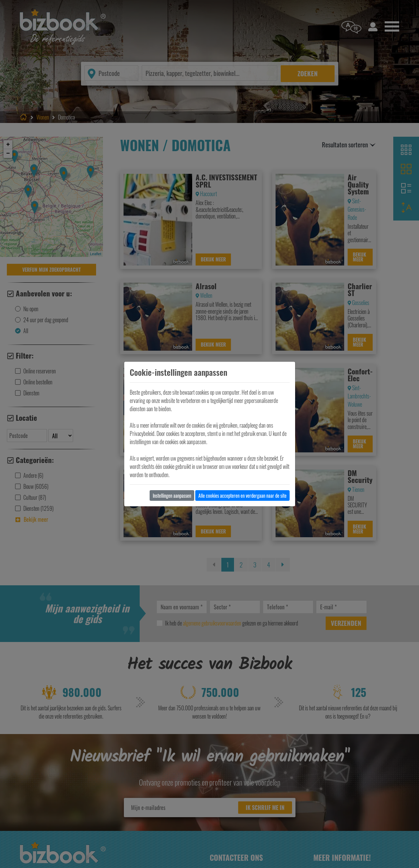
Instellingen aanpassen (172, 495)
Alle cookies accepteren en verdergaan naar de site (242, 495)
